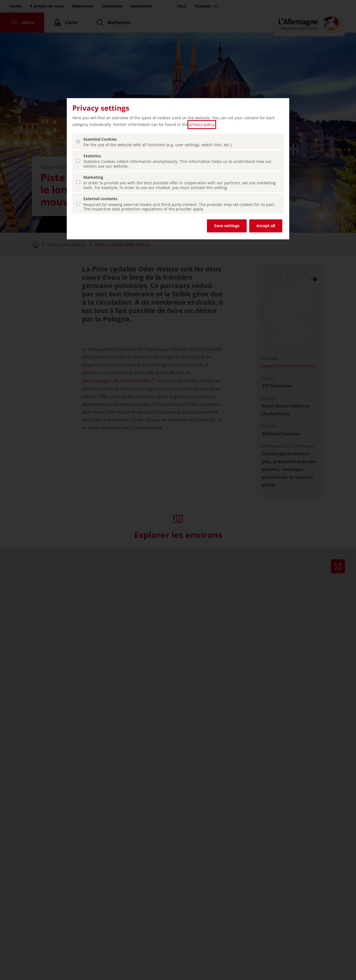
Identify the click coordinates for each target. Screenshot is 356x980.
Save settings (227, 226)
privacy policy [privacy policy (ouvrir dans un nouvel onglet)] (202, 124)
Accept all (266, 226)
